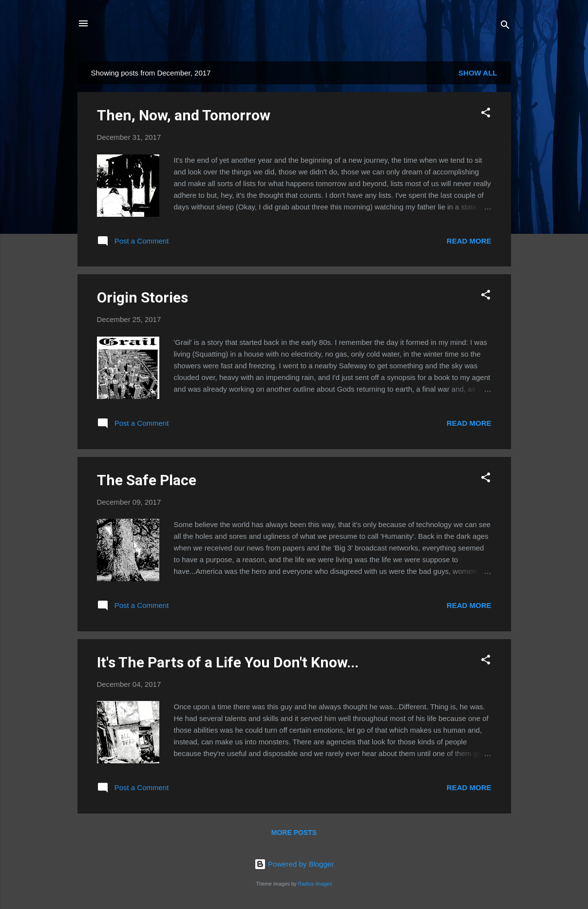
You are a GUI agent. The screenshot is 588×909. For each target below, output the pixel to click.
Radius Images (315, 884)
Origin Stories (142, 297)
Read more (469, 241)
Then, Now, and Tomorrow (184, 115)
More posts (294, 833)
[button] (486, 114)
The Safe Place (147, 480)
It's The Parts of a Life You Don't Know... (228, 662)
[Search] (505, 27)
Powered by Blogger (294, 864)
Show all (478, 73)
